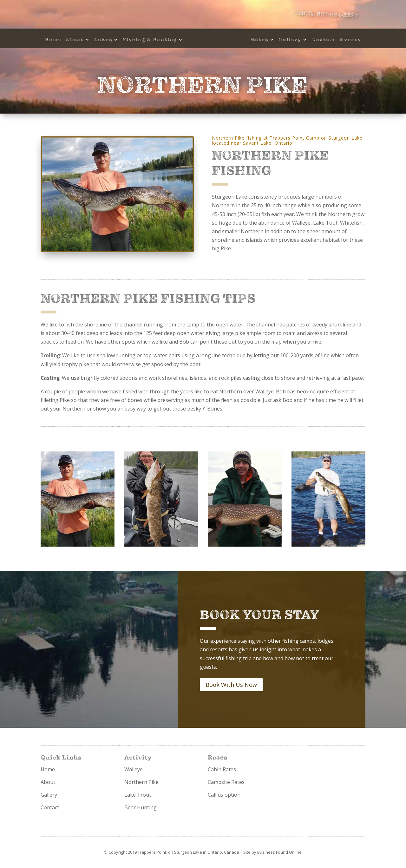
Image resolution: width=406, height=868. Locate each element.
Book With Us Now (231, 685)
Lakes (103, 40)
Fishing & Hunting (150, 40)
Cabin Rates (222, 769)
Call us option (224, 795)
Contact (324, 40)
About (75, 40)
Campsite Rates (226, 782)
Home (53, 40)
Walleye (134, 769)
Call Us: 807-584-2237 (330, 15)
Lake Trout (138, 795)
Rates (260, 40)
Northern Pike (141, 782)
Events (350, 40)
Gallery (290, 40)
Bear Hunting (141, 807)
